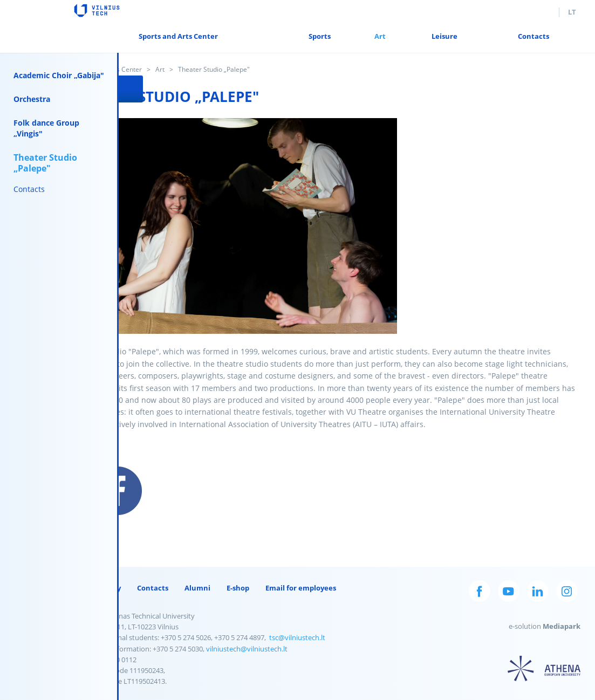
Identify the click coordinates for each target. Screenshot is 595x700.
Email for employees (301, 588)
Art (160, 69)
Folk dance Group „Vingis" (46, 128)
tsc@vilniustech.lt (298, 637)
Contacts (29, 189)
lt (572, 12)
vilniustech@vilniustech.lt (247, 649)
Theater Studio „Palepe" (45, 163)
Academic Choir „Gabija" (59, 75)
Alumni (198, 588)
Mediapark (562, 626)
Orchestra (32, 99)
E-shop (238, 588)
